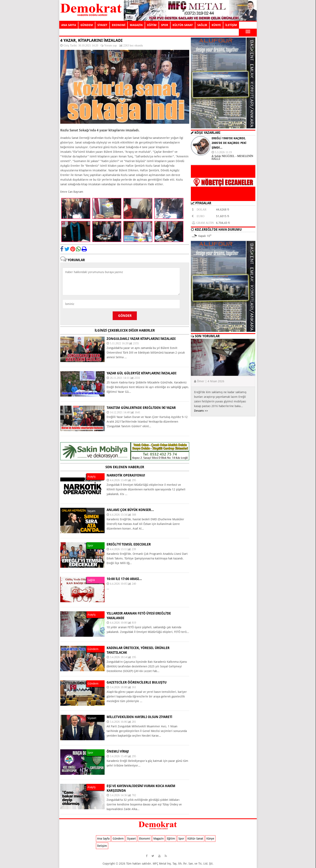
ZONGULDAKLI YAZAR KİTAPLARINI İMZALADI (141, 339)
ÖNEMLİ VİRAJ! (118, 751)
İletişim (102, 846)
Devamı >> (201, 411)
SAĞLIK (202, 25)
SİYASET (102, 25)
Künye (210, 839)
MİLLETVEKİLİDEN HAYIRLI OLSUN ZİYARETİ (139, 717)
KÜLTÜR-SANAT (183, 25)
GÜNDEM (87, 25)
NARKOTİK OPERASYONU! (126, 475)
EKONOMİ (119, 25)
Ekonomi (145, 839)
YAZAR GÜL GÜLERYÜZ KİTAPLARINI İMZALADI (141, 373)
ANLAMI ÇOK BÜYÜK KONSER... (130, 510)
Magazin (159, 839)
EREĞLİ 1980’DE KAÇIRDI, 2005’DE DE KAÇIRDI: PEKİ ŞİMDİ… (229, 143)
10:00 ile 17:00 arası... (124, 579)
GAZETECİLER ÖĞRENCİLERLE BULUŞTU (137, 682)
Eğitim (171, 839)
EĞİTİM (152, 25)
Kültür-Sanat (195, 839)
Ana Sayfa (103, 839)
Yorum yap (110, 45)
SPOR (165, 25)
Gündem (118, 839)
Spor (181, 839)
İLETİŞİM (231, 25)
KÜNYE (216, 25)
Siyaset (131, 839)
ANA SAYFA (69, 25)
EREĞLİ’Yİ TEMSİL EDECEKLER (129, 544)
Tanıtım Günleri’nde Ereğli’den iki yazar (141, 408)
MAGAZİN (136, 25)
